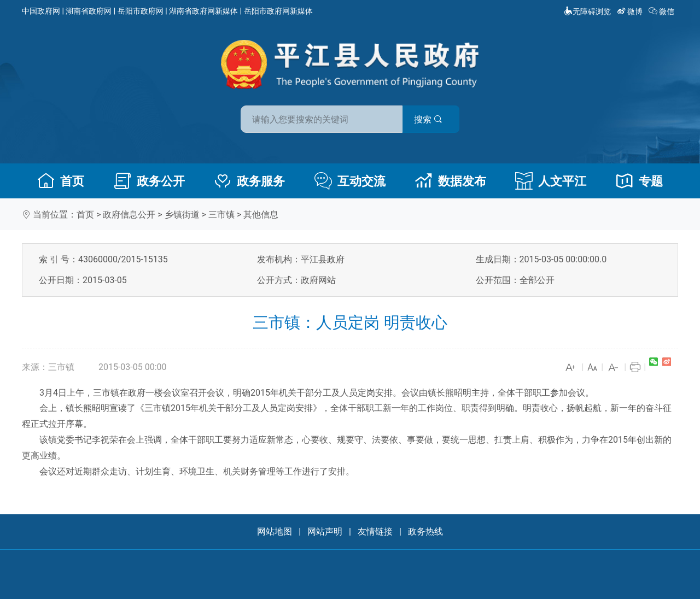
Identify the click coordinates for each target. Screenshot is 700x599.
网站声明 (325, 532)
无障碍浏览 (587, 11)
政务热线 (425, 532)
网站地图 (275, 532)
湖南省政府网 (89, 11)
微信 (663, 11)
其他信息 (261, 215)
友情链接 (375, 532)
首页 (61, 181)
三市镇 (221, 215)
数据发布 (451, 181)
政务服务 (249, 181)
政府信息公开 (129, 215)
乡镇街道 (182, 215)
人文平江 (551, 181)
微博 (631, 11)
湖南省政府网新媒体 (203, 11)
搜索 (428, 119)
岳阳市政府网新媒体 (278, 11)
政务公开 (149, 181)
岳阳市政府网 (141, 11)
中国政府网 (41, 11)
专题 (639, 181)
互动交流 (350, 181)
